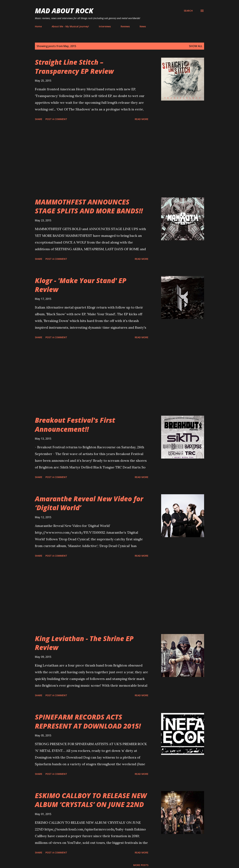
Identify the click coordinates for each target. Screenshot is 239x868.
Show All (196, 46)
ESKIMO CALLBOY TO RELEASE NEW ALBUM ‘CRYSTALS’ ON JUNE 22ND (91, 800)
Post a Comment (56, 119)
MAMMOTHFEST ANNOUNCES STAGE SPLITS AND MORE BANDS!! (89, 206)
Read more (142, 119)
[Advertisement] (92, 160)
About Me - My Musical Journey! (70, 26)
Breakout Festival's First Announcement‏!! (75, 425)
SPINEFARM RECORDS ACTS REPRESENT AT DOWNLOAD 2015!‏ (88, 721)
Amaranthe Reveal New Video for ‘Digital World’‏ (89, 503)
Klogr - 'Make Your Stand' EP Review (81, 285)
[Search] (188, 11)
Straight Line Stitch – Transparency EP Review (74, 67)
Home (38, 26)
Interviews (105, 26)
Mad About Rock (64, 11)
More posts (141, 865)
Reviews (125, 26)
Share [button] (39, 119)
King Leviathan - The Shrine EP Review (84, 643)
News (143, 26)
